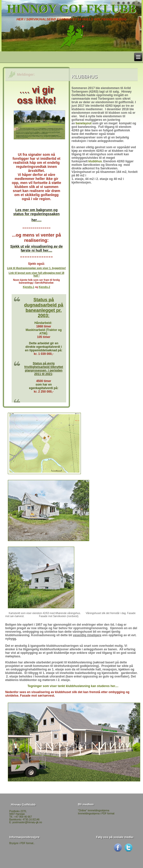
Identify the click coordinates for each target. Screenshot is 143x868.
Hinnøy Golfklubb (71, 9)
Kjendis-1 (28, 287)
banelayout (84, 123)
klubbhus (95, 161)
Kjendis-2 (44, 287)
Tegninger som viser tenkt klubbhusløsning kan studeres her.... (73, 686)
